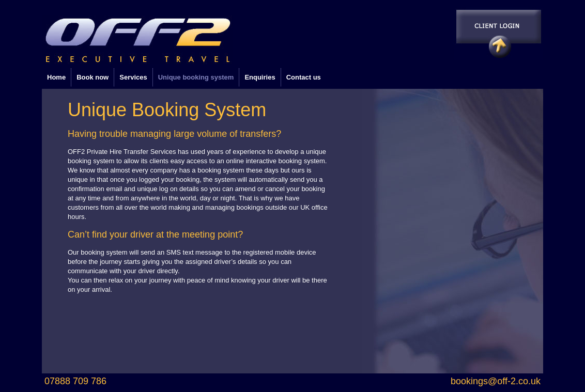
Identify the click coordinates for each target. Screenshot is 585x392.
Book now (93, 77)
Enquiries (260, 77)
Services (133, 77)
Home (56, 77)
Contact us (304, 77)
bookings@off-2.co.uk (496, 381)
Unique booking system (196, 77)
